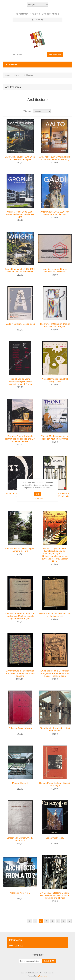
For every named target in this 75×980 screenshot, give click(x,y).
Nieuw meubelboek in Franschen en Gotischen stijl (55, 615)
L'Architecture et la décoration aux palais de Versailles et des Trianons (20, 673)
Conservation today (55, 838)
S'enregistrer (22, 14)
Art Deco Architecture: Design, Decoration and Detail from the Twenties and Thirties (55, 895)
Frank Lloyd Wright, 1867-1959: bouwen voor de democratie (20, 270)
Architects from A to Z (20, 893)
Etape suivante (64, 921)
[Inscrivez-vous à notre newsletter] (31, 961)
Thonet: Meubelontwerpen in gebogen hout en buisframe (55, 437)
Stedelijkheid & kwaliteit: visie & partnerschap (55, 729)
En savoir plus (37, 498)
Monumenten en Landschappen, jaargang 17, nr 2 (20, 550)
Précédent (29, 921)
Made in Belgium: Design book (20, 324)
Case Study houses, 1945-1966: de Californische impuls (20, 158)
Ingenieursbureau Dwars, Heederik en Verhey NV (55, 270)
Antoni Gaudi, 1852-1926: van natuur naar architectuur (55, 213)
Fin (69, 921)
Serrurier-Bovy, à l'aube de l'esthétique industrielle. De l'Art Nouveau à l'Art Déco (20, 439)
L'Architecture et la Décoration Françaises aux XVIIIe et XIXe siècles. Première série (55, 673)
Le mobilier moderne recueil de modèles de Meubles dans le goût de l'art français (20, 616)
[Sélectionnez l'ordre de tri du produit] (42, 111)
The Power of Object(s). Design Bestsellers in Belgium (55, 325)
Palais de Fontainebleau (20, 728)
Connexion (35, 14)
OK (37, 494)
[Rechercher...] (29, 54)
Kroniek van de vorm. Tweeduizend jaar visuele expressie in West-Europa (20, 382)
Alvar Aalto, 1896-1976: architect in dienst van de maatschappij (55, 158)
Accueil (8, 75)
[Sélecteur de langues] (38, 5)
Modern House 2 (20, 783)
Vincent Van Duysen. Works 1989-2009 (20, 839)
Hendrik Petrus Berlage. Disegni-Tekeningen (55, 784)
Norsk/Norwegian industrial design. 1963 (55, 380)
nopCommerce (42, 976)
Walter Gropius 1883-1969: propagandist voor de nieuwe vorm (20, 214)
